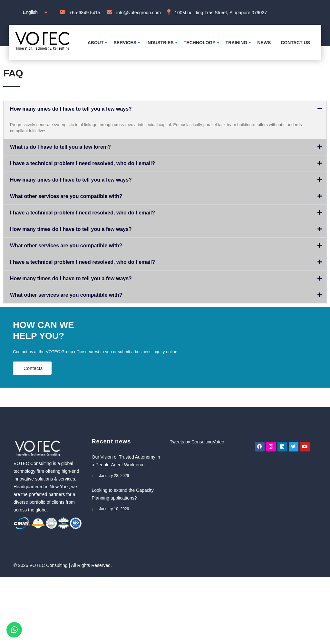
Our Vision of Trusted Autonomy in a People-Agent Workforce (126, 461)
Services (125, 43)
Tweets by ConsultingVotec (197, 442)
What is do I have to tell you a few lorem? (60, 147)
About (96, 43)
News (264, 43)
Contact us (295, 43)
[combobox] (34, 12)
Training (237, 43)
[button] (165, 109)
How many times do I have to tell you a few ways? (71, 109)
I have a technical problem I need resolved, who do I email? (82, 163)
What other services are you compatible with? (66, 196)
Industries (160, 43)
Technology (200, 43)
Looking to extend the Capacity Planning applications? (123, 494)
